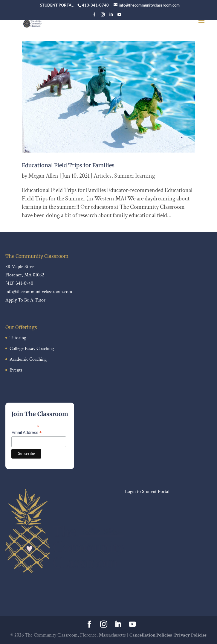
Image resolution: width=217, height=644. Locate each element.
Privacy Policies (190, 635)
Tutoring (18, 338)
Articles (103, 176)
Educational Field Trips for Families (68, 165)
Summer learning (135, 176)
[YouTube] (119, 16)
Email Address (27, 433)
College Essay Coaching (32, 349)
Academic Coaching (28, 359)
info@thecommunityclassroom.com (39, 292)
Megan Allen (43, 176)
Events (16, 370)
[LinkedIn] (111, 16)
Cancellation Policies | (152, 635)
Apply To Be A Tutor (25, 300)
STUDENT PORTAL (57, 5)
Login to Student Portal (147, 492)
